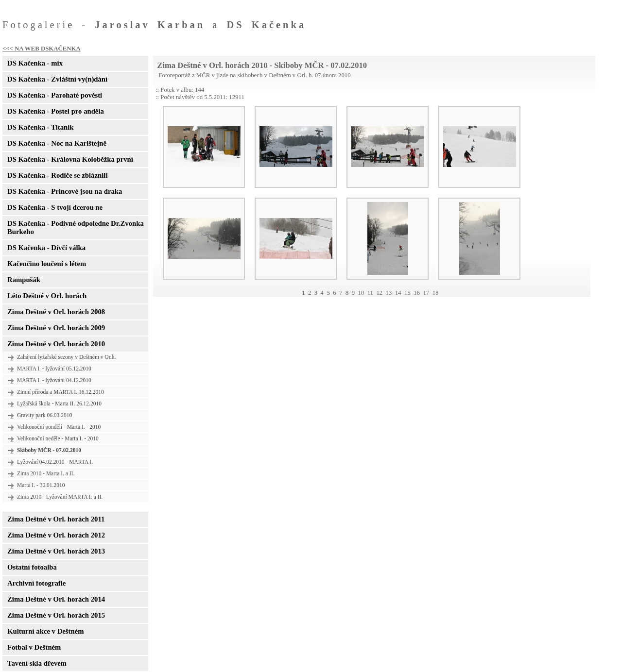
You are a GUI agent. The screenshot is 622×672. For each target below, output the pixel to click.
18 (436, 293)
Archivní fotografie (36, 583)
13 (389, 293)
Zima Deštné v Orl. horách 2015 (56, 615)
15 (407, 293)
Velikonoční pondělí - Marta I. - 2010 (59, 427)
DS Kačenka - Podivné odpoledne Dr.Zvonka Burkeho (76, 227)
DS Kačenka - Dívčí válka (46, 248)
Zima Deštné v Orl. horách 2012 (56, 535)
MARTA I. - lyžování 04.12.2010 (54, 380)
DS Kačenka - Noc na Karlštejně (57, 143)
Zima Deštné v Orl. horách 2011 (56, 519)
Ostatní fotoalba (32, 567)
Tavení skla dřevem (37, 663)
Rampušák (24, 280)
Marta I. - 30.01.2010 (41, 485)
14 (398, 293)
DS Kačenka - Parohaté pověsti (55, 95)
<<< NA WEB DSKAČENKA (42, 49)
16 (417, 293)
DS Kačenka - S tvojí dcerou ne (55, 207)
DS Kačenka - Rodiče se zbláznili (57, 175)
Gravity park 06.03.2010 (44, 415)
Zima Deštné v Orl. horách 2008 (56, 312)
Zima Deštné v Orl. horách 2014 (56, 599)
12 (379, 293)
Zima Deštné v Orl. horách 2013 (56, 551)
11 (370, 293)
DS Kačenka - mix (35, 63)
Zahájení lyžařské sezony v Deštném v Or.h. (66, 357)
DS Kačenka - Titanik (40, 127)
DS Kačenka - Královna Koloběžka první (70, 159)
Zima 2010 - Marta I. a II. (46, 473)
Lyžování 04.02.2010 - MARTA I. (55, 462)
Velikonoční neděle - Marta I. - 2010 (58, 438)
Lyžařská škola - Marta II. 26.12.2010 (59, 403)
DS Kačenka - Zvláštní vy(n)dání (57, 79)
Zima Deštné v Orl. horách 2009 (56, 328)
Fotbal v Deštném (34, 647)
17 (426, 293)
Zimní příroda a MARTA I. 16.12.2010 (60, 392)
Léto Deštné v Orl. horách (47, 296)
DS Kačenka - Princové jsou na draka (65, 191)
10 (361, 293)
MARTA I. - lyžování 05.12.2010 (54, 369)
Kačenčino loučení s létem (47, 264)
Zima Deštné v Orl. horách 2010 (56, 344)
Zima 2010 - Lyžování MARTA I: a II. (60, 497)
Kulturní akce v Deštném (45, 631)
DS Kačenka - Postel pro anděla (56, 111)
